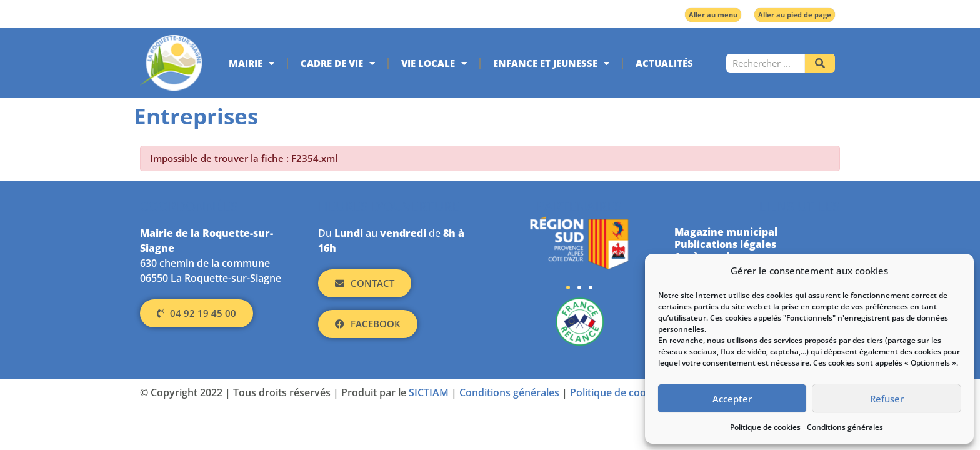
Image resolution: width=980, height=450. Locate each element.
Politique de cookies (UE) (628, 392)
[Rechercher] (820, 63)
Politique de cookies (765, 427)
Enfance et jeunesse (551, 63)
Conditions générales (845, 427)
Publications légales (725, 244)
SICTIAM (429, 392)
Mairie (252, 63)
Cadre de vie (338, 63)
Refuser (887, 399)
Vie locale (434, 63)
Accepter (732, 399)
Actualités (664, 63)
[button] (568, 287)
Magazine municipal (726, 232)
